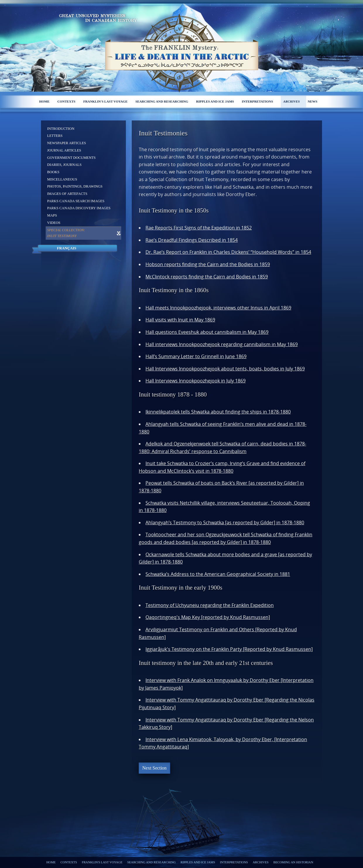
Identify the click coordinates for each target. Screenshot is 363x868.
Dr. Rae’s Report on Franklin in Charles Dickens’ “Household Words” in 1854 (228, 252)
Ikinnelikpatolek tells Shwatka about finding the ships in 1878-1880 (218, 412)
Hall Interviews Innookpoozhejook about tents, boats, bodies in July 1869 (225, 369)
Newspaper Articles (67, 143)
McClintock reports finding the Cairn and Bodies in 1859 (207, 277)
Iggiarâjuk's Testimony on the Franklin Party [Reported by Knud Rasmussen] (229, 649)
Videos (54, 223)
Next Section (154, 768)
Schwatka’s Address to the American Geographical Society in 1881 (218, 574)
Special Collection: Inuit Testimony (66, 233)
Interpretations (257, 101)
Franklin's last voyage (105, 101)
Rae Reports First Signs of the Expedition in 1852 (199, 228)
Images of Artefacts (67, 194)
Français (66, 248)
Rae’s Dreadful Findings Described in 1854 (192, 240)
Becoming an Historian (293, 862)
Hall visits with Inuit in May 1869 (180, 320)
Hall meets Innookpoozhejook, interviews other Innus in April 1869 (218, 308)
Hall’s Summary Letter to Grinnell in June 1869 (196, 356)
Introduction (61, 129)
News (313, 101)
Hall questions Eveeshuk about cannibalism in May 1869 (207, 332)
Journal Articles (64, 150)
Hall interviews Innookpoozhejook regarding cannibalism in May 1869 (222, 344)
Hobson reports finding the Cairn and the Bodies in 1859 (208, 264)
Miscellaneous (62, 179)
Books (53, 172)
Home (44, 101)
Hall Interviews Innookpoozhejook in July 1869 (196, 381)
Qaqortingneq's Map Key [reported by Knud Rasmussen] (208, 617)
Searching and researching (162, 101)
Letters (55, 136)
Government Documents (71, 158)
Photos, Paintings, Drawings (75, 186)
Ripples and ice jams (215, 101)
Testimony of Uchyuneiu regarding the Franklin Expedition (210, 605)
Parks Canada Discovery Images (79, 208)
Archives (291, 101)
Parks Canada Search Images (76, 201)
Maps (52, 215)
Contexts (66, 101)
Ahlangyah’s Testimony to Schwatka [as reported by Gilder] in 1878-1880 (225, 522)
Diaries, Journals (64, 165)
